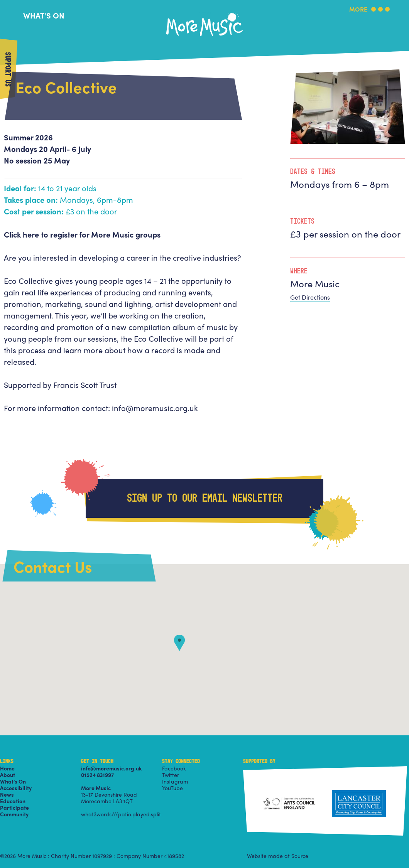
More (358, 10)
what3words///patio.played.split (121, 814)
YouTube (172, 788)
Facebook (174, 768)
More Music (204, 13)
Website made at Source (278, 856)
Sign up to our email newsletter (205, 499)
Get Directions (310, 297)
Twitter (171, 775)
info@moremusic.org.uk (111, 768)
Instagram (175, 781)
